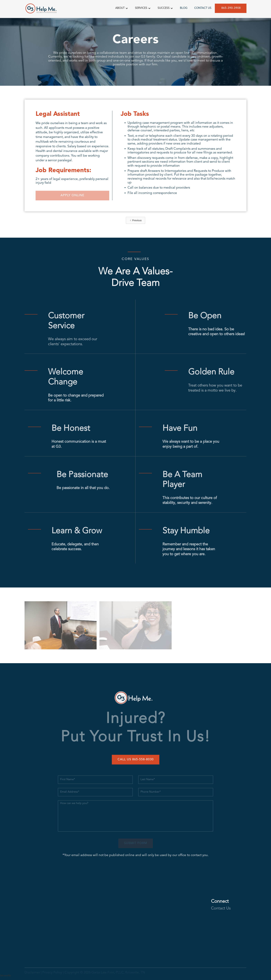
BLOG (184, 8)
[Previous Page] (135, 220)
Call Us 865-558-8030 (136, 759)
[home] (42, 8)
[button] (122, 8)
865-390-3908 (231, 8)
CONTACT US (203, 8)
